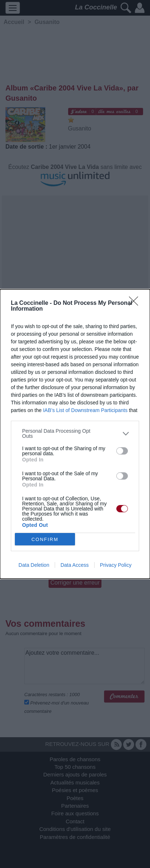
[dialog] (75, 434)
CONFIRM (45, 539)
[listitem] (75, 433)
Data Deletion (34, 565)
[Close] (136, 303)
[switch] (122, 451)
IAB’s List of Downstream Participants (85, 410)
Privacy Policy (116, 565)
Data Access (75, 565)
